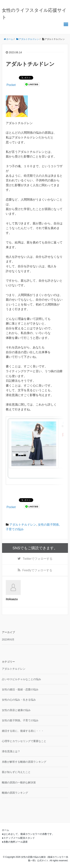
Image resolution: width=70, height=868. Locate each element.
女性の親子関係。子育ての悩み (20, 720)
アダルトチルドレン (23, 525)
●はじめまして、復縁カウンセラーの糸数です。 (28, 834)
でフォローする (37, 559)
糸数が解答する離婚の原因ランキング (24, 762)
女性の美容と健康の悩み (16, 710)
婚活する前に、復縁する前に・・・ (23, 731)
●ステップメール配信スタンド (18, 838)
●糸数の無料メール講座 (15, 842)
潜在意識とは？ (11, 751)
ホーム (6, 830)
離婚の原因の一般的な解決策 (19, 782)
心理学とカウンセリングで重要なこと (24, 741)
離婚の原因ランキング (15, 793)
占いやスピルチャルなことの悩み (21, 679)
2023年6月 (8, 639)
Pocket (11, 85)
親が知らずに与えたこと (16, 772)
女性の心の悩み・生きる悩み (19, 700)
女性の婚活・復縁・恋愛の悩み (20, 689)
